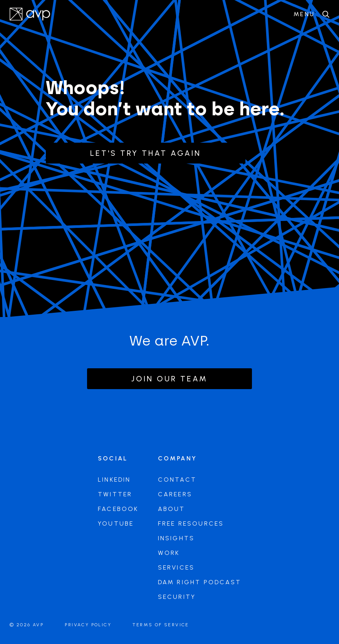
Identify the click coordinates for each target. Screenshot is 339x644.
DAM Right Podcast (200, 582)
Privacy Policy (88, 625)
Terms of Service (161, 625)
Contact (177, 480)
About (172, 509)
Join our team (169, 379)
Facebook (118, 509)
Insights (176, 538)
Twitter (115, 494)
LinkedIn (114, 480)
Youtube (116, 523)
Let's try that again (146, 153)
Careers (175, 494)
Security (177, 597)
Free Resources (191, 523)
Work (169, 553)
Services (176, 567)
